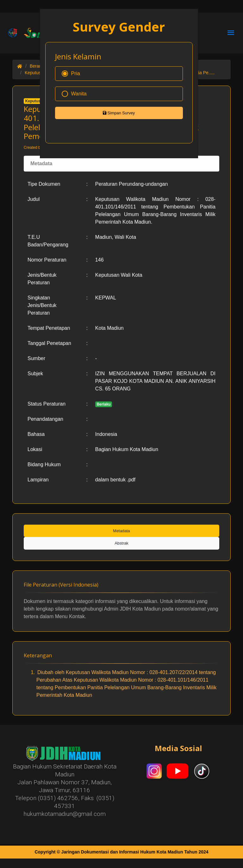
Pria (71, 74)
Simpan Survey (119, 113)
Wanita (74, 94)
